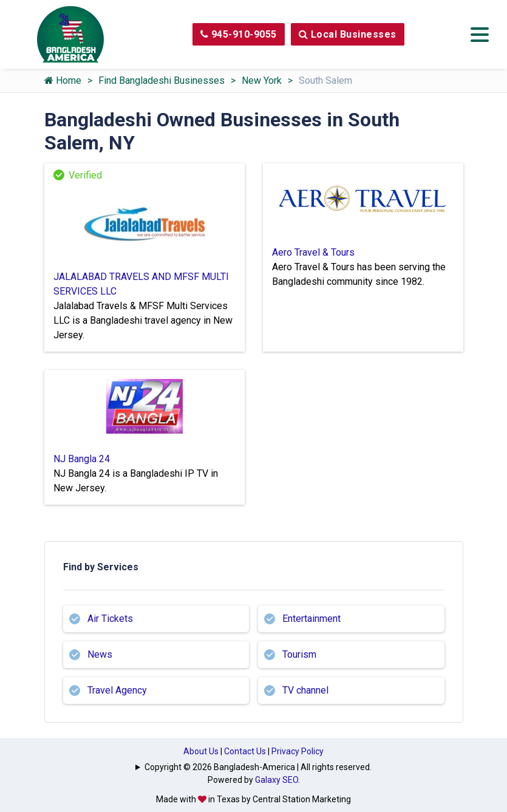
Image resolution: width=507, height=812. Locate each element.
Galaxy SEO (277, 780)
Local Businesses (348, 34)
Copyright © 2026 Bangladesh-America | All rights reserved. (258, 767)
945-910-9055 (239, 34)
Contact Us (245, 751)
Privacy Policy (298, 751)
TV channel (305, 690)
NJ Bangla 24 (82, 459)
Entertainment (311, 619)
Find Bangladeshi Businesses (162, 80)
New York (262, 80)
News (100, 654)
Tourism (299, 654)
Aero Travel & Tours (313, 252)
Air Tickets (110, 619)
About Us (201, 751)
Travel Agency (117, 690)
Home (63, 80)
